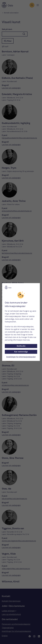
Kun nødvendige (21, 352)
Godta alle (21, 346)
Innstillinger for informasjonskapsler (21, 357)
